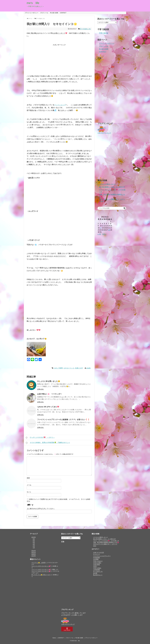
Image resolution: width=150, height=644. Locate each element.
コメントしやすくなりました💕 (41, 566)
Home (54, 638)
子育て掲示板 (104, 33)
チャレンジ (97, 554)
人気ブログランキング (104, 133)
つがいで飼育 (58, 368)
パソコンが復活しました (107, 184)
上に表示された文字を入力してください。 (41, 509)
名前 (28, 478)
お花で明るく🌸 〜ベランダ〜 (49, 394)
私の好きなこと (98, 575)
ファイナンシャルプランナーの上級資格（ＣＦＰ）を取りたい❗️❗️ (63, 420)
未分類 (95, 573)
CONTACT (63, 13)
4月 (34, 544)
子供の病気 (97, 565)
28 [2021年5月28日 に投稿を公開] (109, 230)
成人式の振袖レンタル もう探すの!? (112, 187)
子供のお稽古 (97, 563)
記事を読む (41, 389)
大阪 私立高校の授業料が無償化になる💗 (106, 542)
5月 (34, 542)
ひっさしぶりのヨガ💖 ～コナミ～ (40, 438)
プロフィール (44, 13)
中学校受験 (97, 558)
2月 (34, 546)
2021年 (34, 552)
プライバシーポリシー (32, 13)
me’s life (33, 3)
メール (29, 485)
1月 (34, 548)
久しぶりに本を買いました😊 (49, 381)
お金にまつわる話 (99, 552)
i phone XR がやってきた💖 (48, 407)
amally (88, 368)
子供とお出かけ (98, 561)
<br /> (32, 192)
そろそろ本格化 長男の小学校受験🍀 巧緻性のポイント (48, 443)
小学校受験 (97, 570)
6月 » (104, 234)
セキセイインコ (69, 368)
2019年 (34, 556)
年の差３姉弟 (54, 13)
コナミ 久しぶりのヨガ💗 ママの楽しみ (106, 541)
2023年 (34, 537)
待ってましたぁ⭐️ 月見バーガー (41, 575)
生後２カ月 (79, 368)
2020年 (34, 554)
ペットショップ (60, 105)
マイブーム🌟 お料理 (38, 563)
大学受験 (96, 559)
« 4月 (99, 234)
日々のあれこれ (85, 29)
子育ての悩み (97, 568)
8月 (34, 539)
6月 (34, 541)
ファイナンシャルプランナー (102, 556)
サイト (29, 492)
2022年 (34, 551)
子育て (95, 566)
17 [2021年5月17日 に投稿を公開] (101, 228)
